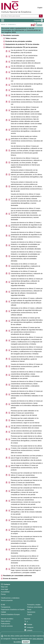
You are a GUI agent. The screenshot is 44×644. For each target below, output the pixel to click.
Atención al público (7, 619)
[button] (38, 21)
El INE (3, 605)
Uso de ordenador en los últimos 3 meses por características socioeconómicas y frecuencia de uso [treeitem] (27, 79)
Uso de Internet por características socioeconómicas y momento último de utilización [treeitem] (27, 90)
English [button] (40, 8)
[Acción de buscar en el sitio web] (41, 16)
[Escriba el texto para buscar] (20, 16)
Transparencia (6, 607)
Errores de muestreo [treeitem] (10, 579)
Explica (30, 614)
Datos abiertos (6, 621)
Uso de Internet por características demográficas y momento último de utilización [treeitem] (27, 85)
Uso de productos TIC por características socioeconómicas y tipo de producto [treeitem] (24, 57)
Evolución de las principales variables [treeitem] (19, 41)
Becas (29, 610)
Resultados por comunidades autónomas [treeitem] (18, 576)
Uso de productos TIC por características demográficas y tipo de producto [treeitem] (24, 51)
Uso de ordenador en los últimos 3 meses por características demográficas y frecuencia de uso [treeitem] (27, 72)
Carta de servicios (7, 626)
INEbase (3, 25)
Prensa (3, 594)
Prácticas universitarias (35, 607)
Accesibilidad (5, 592)
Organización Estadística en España (13, 610)
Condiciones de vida (13, 25)
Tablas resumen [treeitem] (11, 38)
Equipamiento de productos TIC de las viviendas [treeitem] (22, 44)
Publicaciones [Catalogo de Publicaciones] (5, 624)
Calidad (3, 612)
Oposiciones (31, 612)
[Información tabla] (9, 51)
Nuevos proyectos (7, 600)
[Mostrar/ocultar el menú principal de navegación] (3, 21)
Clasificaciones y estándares (10, 598)
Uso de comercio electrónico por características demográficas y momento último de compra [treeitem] (26, 427)
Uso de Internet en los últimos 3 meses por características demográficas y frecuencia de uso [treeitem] (27, 96)
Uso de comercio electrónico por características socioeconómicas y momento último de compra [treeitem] (26, 432)
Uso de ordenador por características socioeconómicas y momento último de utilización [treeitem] (27, 67)
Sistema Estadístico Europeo (10, 614)
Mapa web (4, 587)
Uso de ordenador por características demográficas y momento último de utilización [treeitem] (26, 62)
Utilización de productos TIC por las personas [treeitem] (21, 47)
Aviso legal (4, 589)
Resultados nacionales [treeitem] (11, 35)
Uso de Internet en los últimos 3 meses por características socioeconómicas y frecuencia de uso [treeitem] (27, 102)
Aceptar (26, 642)
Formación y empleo (34, 605)
